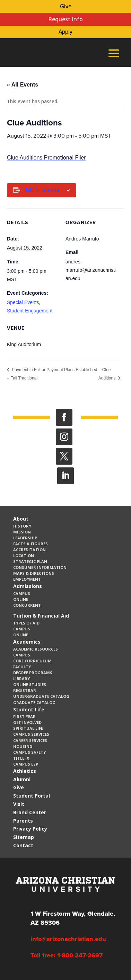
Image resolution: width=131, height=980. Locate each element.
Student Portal (32, 796)
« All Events (23, 85)
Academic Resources (36, 649)
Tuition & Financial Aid (41, 616)
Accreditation (29, 550)
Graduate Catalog (34, 703)
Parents (23, 821)
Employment (27, 579)
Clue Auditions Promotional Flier (46, 158)
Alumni (22, 779)
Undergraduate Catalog (41, 696)
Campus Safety (29, 752)
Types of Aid (26, 623)
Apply (65, 32)
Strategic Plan (30, 561)
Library (21, 679)
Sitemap (24, 837)
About (21, 519)
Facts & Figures (30, 544)
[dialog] (110, 959)
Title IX (21, 758)
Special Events (23, 302)
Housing (23, 746)
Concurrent (27, 605)
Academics (27, 642)
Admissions (28, 586)
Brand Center (30, 812)
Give (66, 6)
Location (24, 556)
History (22, 526)
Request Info (65, 19)
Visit (19, 804)
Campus (22, 593)
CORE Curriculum (32, 661)
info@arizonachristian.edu (68, 939)
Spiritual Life (28, 728)
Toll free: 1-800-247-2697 (67, 955)
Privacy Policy (30, 829)
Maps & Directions (34, 573)
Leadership (25, 538)
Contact (23, 845)
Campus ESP (26, 764)
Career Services (30, 740)
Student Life (29, 709)
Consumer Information (40, 567)
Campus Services (31, 734)
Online (21, 599)
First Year (24, 716)
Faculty (22, 667)
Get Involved (27, 722)
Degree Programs (33, 673)
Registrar (25, 690)
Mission (22, 532)
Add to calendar (43, 190)
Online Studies (30, 684)
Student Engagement (30, 311)
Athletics (25, 771)
